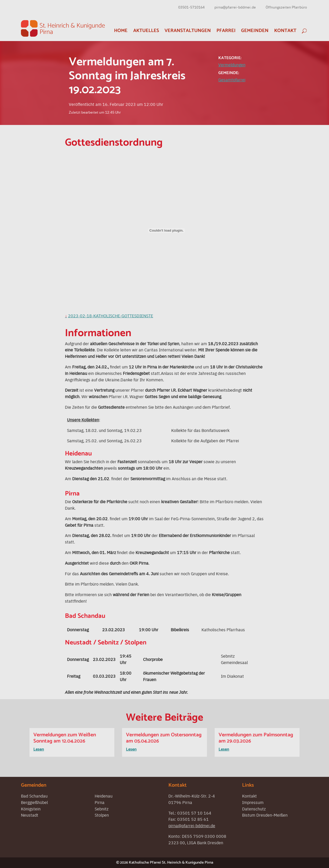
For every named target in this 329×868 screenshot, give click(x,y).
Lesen (39, 749)
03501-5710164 (191, 7)
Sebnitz (102, 809)
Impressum (253, 802)
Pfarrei (226, 31)
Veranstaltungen (188, 31)
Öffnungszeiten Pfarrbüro (286, 7)
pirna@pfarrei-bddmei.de (235, 7)
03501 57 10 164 (194, 813)
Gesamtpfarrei (232, 80)
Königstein (31, 809)
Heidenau (104, 796)
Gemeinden (255, 31)
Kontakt (285, 31)
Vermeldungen (232, 65)
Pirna (100, 802)
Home (121, 31)
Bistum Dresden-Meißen (265, 815)
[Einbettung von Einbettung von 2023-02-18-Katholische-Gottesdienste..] (166, 231)
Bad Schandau (34, 796)
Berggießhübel (34, 802)
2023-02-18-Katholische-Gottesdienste (111, 315)
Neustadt (30, 815)
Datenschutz (254, 809)
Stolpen (102, 815)
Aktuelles (146, 31)
